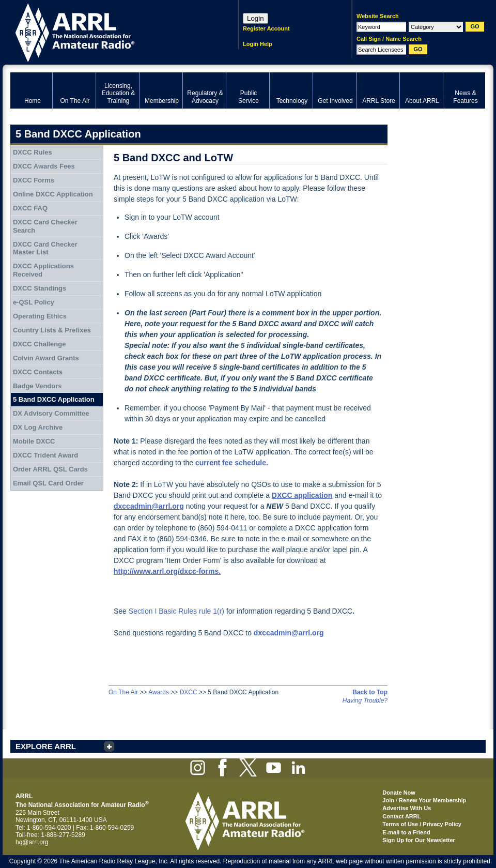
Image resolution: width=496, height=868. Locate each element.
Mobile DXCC (34, 441)
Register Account (266, 28)
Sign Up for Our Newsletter (419, 840)
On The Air (123, 692)
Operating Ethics (40, 316)
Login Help (258, 44)
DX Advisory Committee (51, 413)
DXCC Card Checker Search (45, 226)
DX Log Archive (38, 427)
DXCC (189, 692)
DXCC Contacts (38, 372)
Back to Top (370, 692)
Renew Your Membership (432, 800)
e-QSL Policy (34, 302)
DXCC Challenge (40, 344)
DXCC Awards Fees (44, 166)
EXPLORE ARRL (46, 746)
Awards (159, 692)
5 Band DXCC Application (54, 399)
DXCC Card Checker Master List (45, 248)
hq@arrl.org (32, 842)
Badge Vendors (37, 386)
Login (255, 18)
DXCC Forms (34, 180)
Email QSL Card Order (48, 483)
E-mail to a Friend (406, 832)
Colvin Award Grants (46, 358)
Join (388, 800)
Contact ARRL (401, 816)
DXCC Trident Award (45, 455)
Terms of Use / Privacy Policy (422, 824)
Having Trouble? (365, 701)
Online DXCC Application (53, 194)
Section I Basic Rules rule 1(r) (176, 611)
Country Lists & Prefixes (52, 330)
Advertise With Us (407, 808)
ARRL (111, 31)
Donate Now (399, 793)
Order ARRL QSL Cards (50, 469)
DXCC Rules (33, 152)
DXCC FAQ (30, 208)
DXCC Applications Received (43, 270)
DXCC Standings (40, 288)
